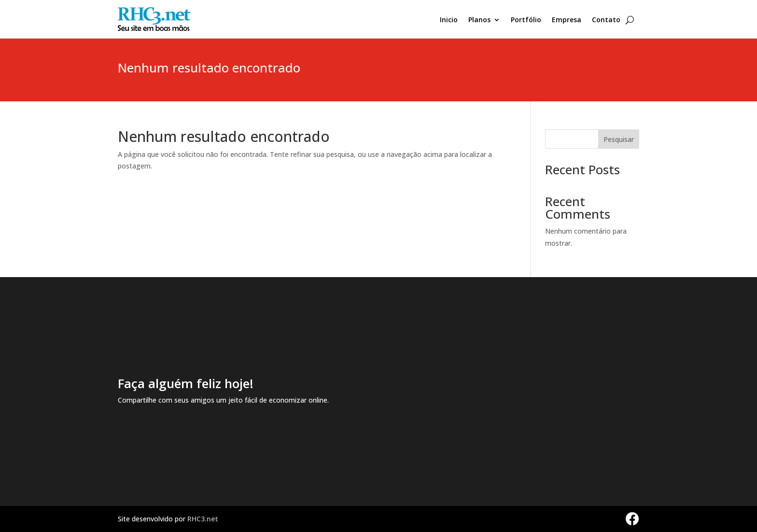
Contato (606, 20)
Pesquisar (619, 139)
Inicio (449, 20)
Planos (479, 20)
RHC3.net (203, 519)
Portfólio (526, 20)
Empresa (567, 20)
